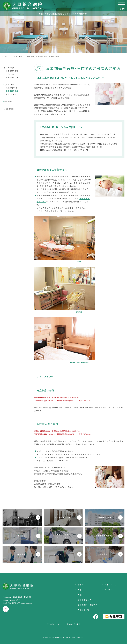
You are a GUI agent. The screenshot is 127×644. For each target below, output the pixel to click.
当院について (84, 610)
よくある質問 (9, 109)
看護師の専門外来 (13, 77)
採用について (110, 585)
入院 (80, 595)
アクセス (108, 590)
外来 (80, 590)
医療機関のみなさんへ (88, 605)
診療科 (81, 585)
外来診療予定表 (12, 71)
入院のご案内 (9, 85)
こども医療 (10, 74)
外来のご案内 (9, 68)
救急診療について (11, 101)
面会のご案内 (11, 94)
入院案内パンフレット (14, 88)
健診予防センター (85, 600)
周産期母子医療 (12, 91)
